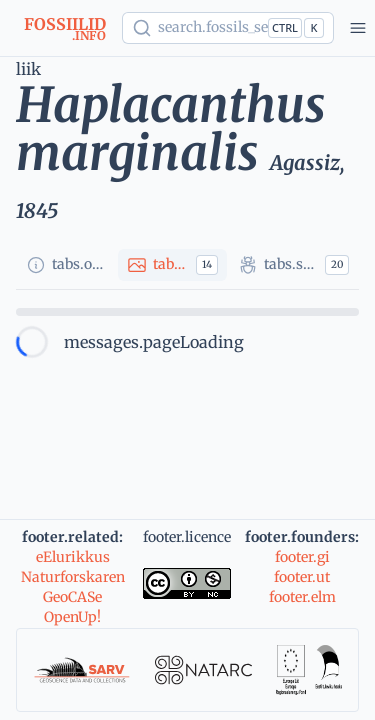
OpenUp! (72, 617)
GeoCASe (72, 597)
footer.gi (302, 557)
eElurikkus (73, 557)
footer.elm (302, 597)
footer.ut (302, 577)
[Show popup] (228, 28)
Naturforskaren (73, 577)
